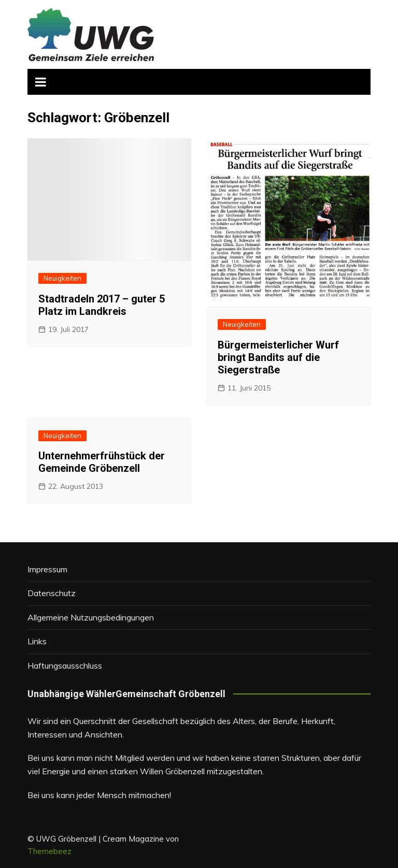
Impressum (47, 569)
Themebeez (49, 851)
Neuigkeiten (62, 278)
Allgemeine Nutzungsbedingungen (91, 617)
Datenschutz (52, 593)
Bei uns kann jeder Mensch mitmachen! (99, 795)
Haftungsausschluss (65, 666)
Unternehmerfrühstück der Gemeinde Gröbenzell (102, 462)
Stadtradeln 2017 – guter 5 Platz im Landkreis (102, 305)
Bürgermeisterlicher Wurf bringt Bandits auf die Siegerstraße (278, 357)
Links (37, 641)
